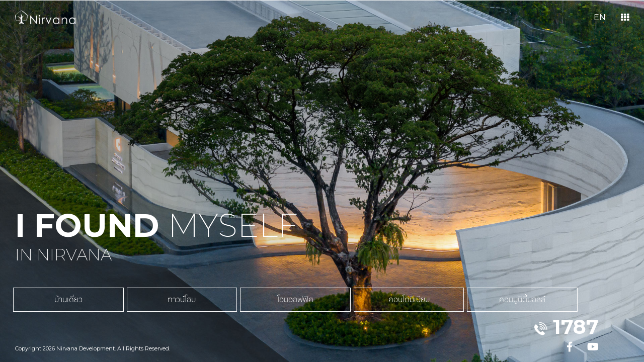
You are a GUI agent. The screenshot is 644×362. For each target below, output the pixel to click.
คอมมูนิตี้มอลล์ (397, 305)
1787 (576, 327)
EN (600, 17)
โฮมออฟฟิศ (226, 305)
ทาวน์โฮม (141, 305)
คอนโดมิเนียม (312, 305)
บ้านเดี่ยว (55, 305)
